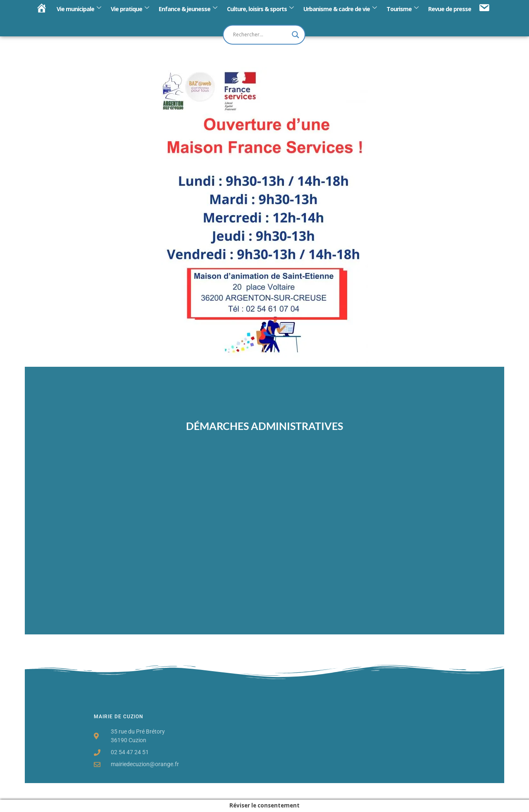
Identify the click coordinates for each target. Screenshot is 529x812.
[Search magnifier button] (295, 35)
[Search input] (260, 35)
